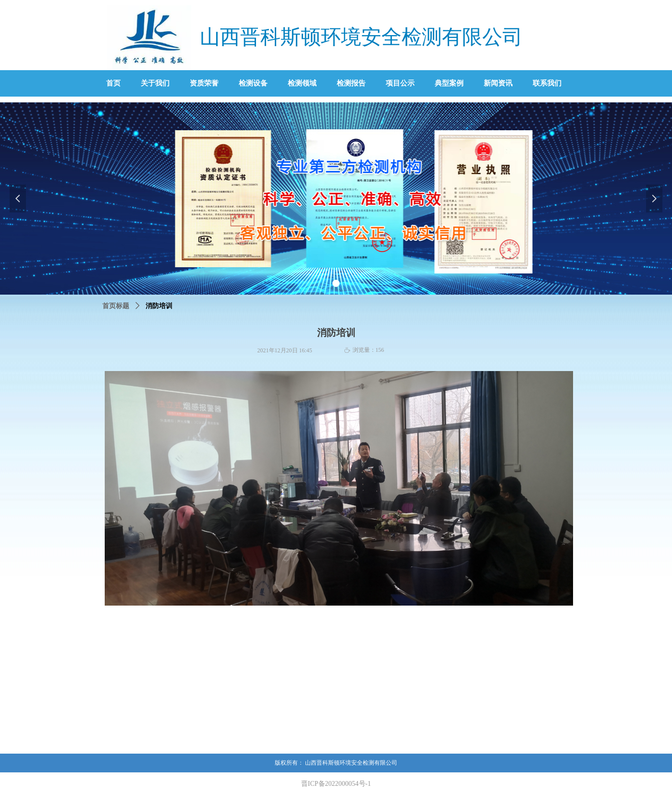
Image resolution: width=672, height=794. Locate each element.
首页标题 (116, 306)
